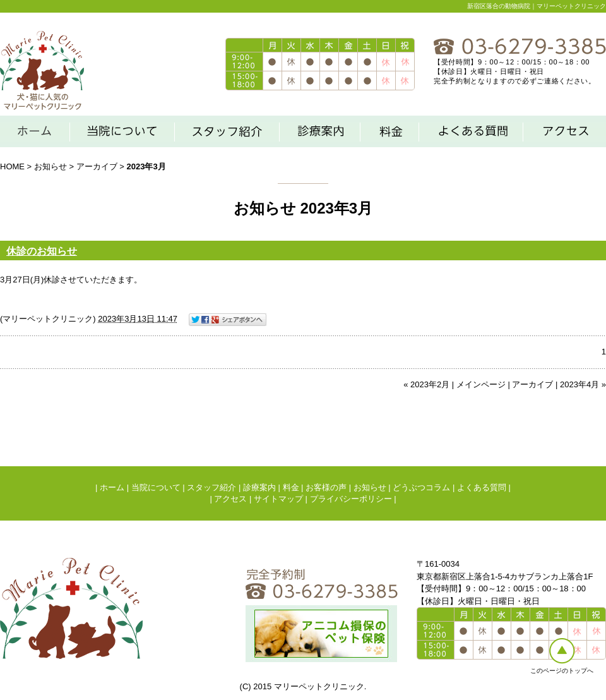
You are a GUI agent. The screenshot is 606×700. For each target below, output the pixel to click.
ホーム (112, 487)
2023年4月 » (583, 384)
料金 (291, 487)
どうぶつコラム (421, 487)
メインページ (481, 384)
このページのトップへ (562, 671)
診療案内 (259, 487)
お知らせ (50, 166)
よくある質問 (482, 487)
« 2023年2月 (426, 384)
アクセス (230, 499)
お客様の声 (326, 487)
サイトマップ (278, 499)
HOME (12, 166)
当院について (156, 487)
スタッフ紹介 (211, 487)
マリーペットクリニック (48, 319)
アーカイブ (97, 166)
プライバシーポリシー (351, 499)
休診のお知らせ (42, 251)
